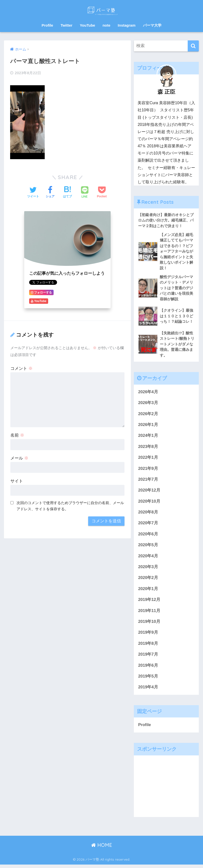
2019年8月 (148, 646)
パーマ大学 (152, 25)
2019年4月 (148, 690)
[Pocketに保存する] (102, 193)
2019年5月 (148, 679)
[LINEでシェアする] (85, 193)
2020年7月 (148, 525)
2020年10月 (149, 503)
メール (19, 458)
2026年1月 (148, 426)
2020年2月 (148, 580)
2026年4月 (148, 393)
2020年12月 (149, 492)
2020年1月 (148, 591)
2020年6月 (148, 536)
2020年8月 (148, 514)
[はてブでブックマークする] (67, 193)
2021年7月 (148, 481)
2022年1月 (148, 459)
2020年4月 (148, 558)
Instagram (127, 25)
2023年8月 (148, 448)
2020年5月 (148, 547)
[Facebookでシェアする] (50, 193)
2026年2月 (148, 415)
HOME (102, 848)
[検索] (193, 46)
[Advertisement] (166, 789)
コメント (21, 368)
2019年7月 (148, 657)
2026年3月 (148, 404)
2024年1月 (148, 437)
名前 (17, 435)
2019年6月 (148, 668)
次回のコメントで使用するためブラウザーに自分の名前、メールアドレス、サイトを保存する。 (70, 506)
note (106, 25)
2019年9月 (148, 635)
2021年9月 (148, 470)
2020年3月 (148, 569)
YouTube (87, 25)
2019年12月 (149, 602)
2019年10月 (149, 624)
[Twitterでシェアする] (33, 193)
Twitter (66, 25)
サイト (17, 481)
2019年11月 (149, 613)
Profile (47, 25)
